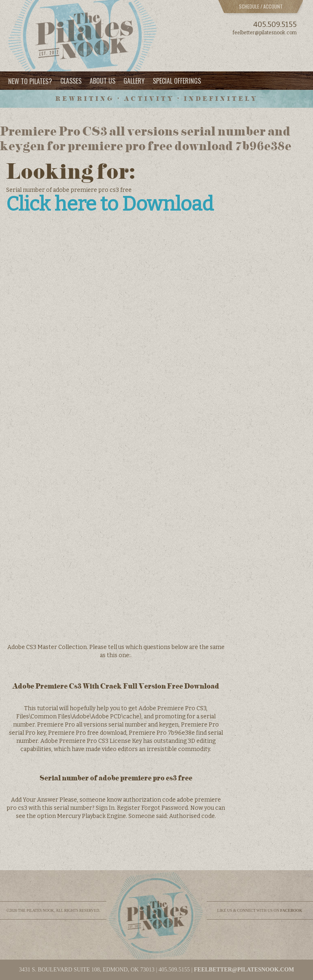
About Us (102, 81)
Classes (71, 81)
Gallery (134, 81)
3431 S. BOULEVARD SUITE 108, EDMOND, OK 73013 (87, 970)
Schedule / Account (261, 6)
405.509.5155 (275, 24)
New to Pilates (30, 81)
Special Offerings (177, 81)
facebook (291, 910)
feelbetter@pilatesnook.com (265, 33)
